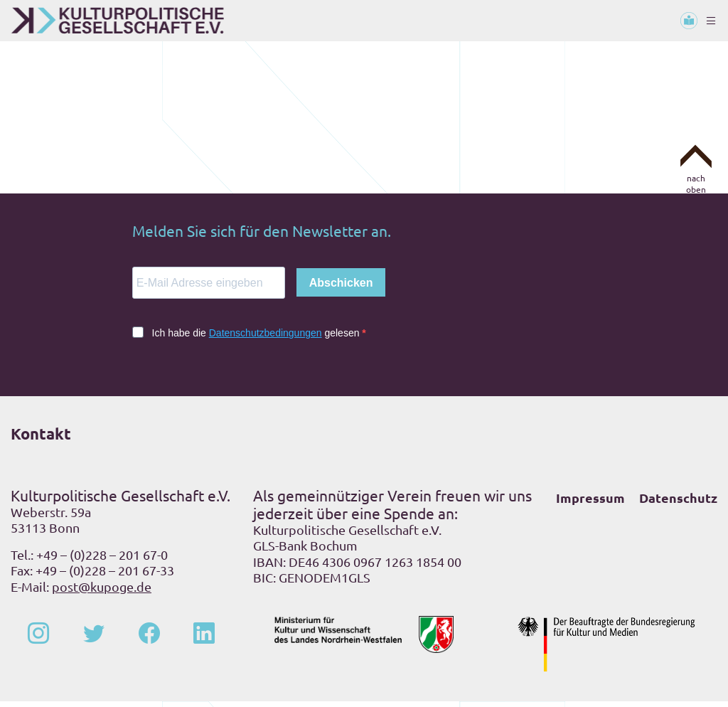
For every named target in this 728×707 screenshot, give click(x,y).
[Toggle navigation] (711, 21)
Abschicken (341, 288)
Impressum (590, 503)
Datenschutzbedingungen (266, 339)
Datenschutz (678, 503)
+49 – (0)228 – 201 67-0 (102, 560)
